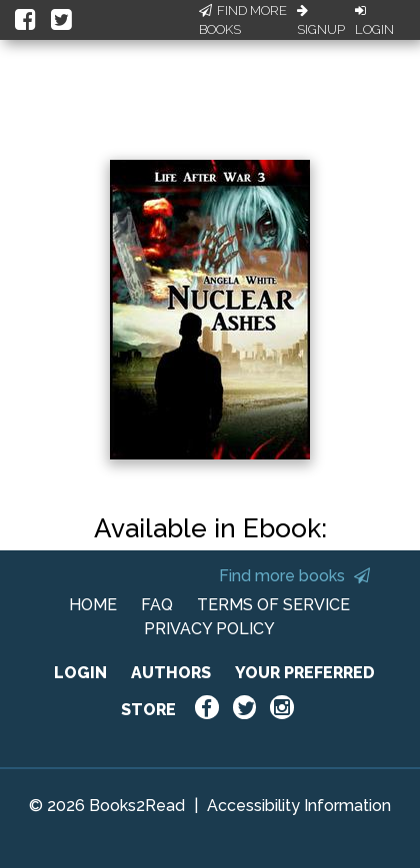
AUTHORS (171, 673)
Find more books (294, 576)
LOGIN (80, 673)
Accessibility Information (299, 806)
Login (374, 21)
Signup (321, 21)
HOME (93, 605)
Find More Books (243, 20)
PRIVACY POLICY (209, 629)
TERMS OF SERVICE (273, 605)
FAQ (157, 605)
